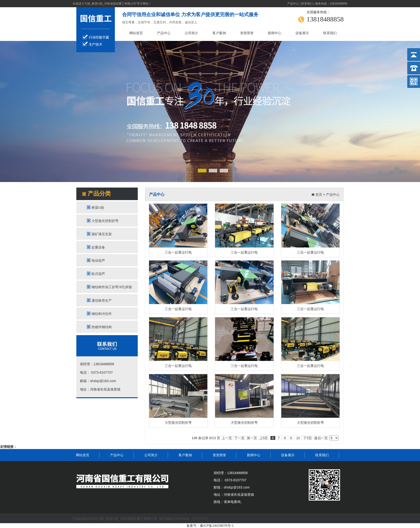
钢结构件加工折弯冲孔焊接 (109, 287)
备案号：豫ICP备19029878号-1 (210, 526)
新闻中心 (275, 33)
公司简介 (191, 33)
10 (298, 438)
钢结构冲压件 (99, 314)
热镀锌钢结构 (99, 327)
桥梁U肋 (95, 207)
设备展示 (302, 33)
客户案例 (219, 33)
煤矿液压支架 (99, 234)
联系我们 (307, 4)
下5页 (308, 438)
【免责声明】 (200, 519)
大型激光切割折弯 (103, 221)
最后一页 (321, 438)
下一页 (239, 438)
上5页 (264, 438)
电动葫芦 (96, 260)
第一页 (252, 438)
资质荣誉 (247, 33)
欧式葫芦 (96, 274)
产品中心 (293, 4)
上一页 (227, 438)
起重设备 (96, 247)
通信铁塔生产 (99, 300)
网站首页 (136, 33)
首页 (319, 195)
